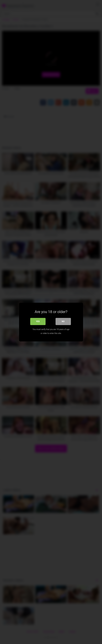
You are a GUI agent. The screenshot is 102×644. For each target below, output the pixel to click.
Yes (38, 321)
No (63, 321)
